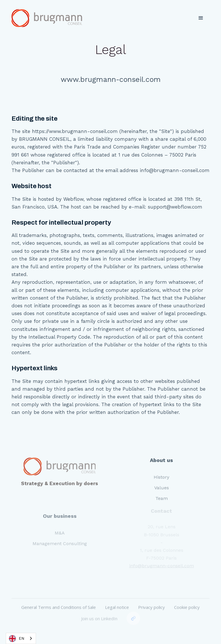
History (161, 472)
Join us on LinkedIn (99, 610)
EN (17, 639)
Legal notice (117, 600)
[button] (201, 18)
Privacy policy (152, 600)
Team (162, 493)
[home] (47, 18)
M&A (60, 527)
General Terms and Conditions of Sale (59, 600)
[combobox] (21, 638)
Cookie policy (187, 600)
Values (162, 483)
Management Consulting (60, 538)
